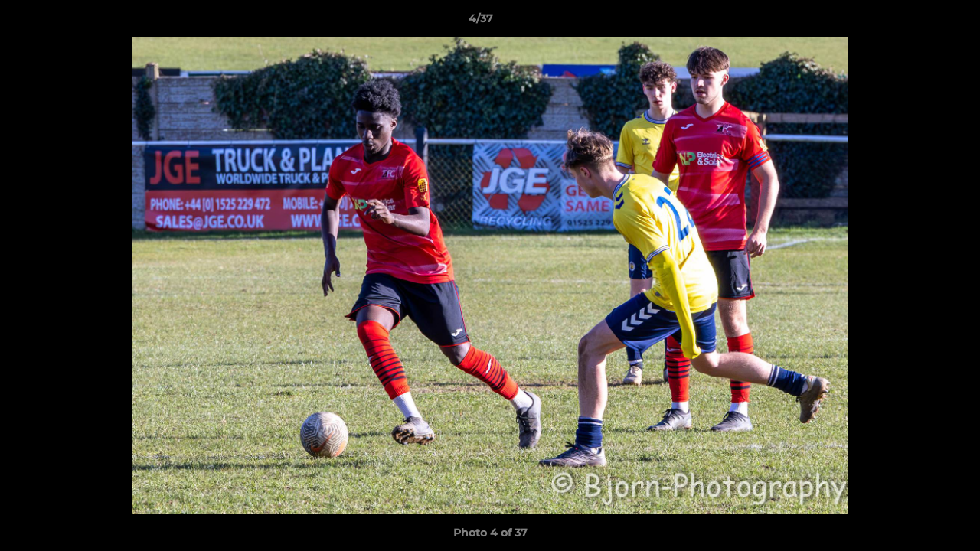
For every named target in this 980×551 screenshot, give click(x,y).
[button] (916, 22)
